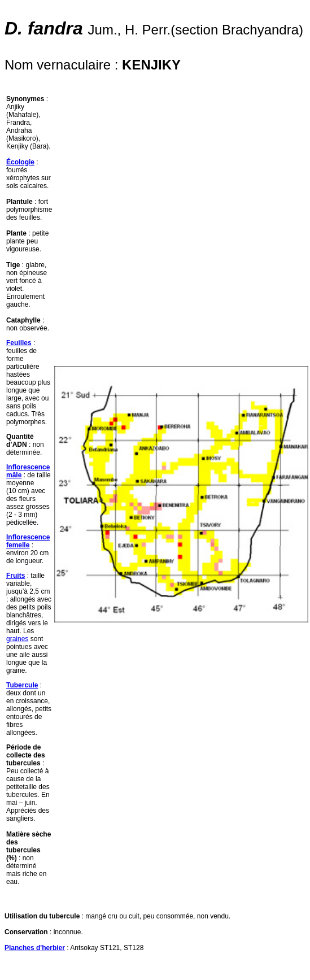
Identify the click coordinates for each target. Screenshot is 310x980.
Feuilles (19, 343)
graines (17, 639)
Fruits (16, 576)
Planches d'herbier (35, 948)
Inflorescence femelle (28, 541)
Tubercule (22, 685)
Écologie (20, 162)
